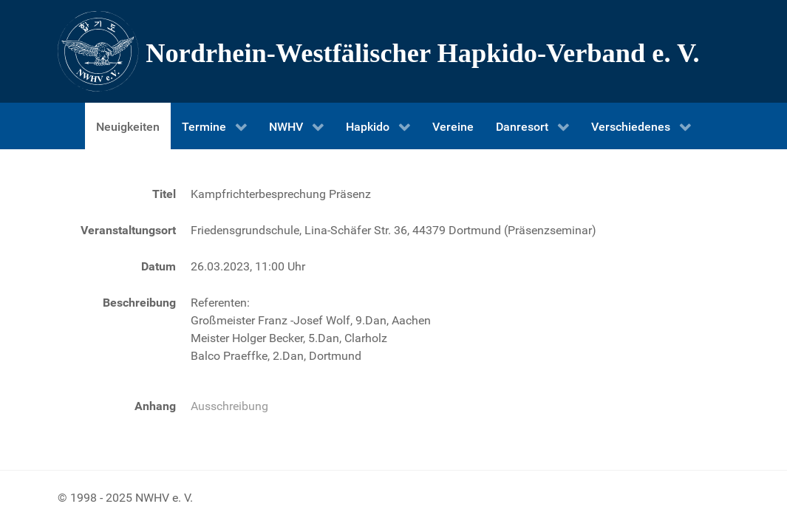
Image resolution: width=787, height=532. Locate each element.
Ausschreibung (229, 406)
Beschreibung (139, 303)
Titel (164, 194)
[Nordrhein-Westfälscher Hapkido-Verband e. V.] (394, 51)
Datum (159, 266)
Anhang (155, 406)
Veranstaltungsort (128, 230)
